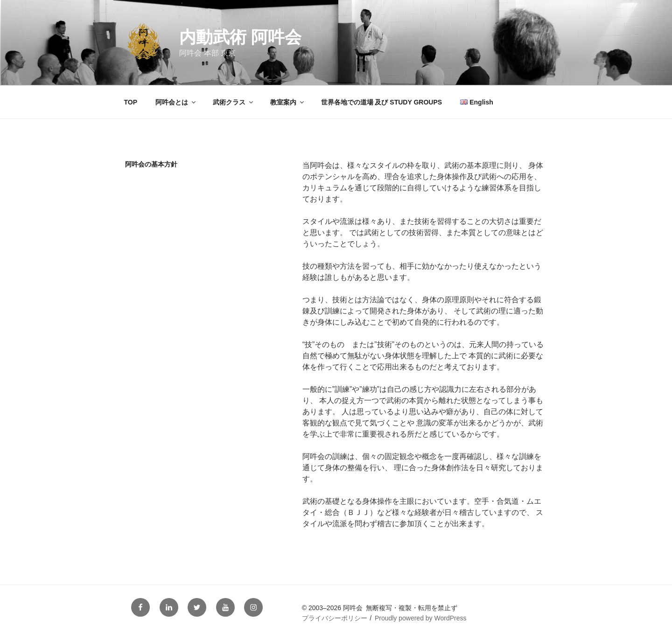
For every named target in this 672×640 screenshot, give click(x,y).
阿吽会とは (176, 102)
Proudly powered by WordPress (421, 618)
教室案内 (288, 102)
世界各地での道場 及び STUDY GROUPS (382, 102)
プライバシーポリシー (335, 618)
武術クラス (234, 102)
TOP (131, 102)
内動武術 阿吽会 (240, 37)
